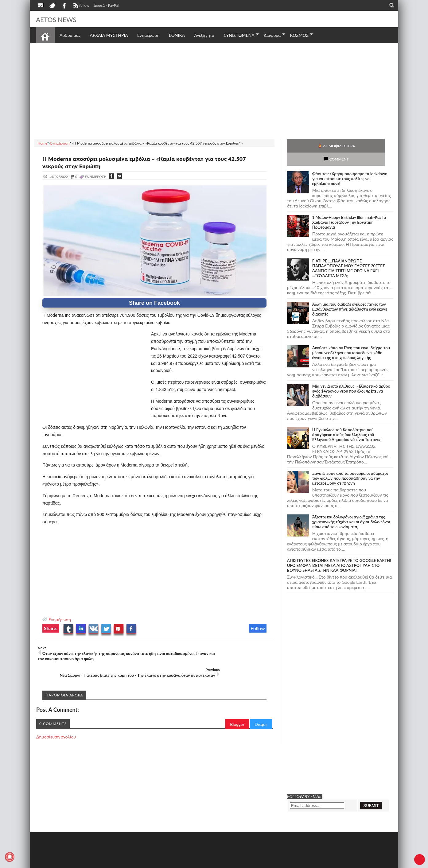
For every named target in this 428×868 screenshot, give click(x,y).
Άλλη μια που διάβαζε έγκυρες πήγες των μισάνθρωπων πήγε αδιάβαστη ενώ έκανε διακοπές (350, 296)
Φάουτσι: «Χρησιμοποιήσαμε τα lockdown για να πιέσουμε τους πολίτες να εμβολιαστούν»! (350, 165)
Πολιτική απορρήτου (151, 863)
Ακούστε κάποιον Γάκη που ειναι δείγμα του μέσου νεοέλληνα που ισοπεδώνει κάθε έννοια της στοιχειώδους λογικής (351, 339)
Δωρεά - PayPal (106, 5)
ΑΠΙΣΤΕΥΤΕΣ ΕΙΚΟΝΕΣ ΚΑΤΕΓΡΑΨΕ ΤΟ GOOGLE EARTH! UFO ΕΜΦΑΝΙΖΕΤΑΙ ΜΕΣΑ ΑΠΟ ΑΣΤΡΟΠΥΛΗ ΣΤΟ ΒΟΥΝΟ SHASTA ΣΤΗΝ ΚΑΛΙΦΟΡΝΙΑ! (339, 552)
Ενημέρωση (60, 620)
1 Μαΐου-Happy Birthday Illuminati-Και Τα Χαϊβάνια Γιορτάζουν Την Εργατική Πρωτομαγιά (349, 209)
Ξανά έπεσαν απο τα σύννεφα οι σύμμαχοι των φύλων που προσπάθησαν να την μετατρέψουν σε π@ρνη (350, 465)
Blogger (237, 712)
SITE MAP (123, 863)
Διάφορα (272, 35)
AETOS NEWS (61, 19)
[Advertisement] (214, 90)
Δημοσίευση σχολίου (56, 725)
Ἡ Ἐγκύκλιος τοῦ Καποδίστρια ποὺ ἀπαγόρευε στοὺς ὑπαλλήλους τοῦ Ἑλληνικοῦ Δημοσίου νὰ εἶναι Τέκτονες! (347, 421)
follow (81, 6)
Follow (258, 628)
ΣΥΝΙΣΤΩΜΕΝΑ (239, 35)
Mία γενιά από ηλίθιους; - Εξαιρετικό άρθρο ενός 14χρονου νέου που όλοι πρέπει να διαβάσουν (351, 378)
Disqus (261, 712)
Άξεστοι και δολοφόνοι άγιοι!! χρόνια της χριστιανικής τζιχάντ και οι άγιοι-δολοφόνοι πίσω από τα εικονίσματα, (351, 509)
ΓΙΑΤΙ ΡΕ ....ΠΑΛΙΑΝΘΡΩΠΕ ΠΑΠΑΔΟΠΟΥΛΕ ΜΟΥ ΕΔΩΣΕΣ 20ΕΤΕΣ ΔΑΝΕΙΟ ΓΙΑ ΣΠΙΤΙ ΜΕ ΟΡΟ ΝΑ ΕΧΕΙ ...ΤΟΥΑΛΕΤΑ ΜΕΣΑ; (349, 255)
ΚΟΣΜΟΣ (300, 35)
